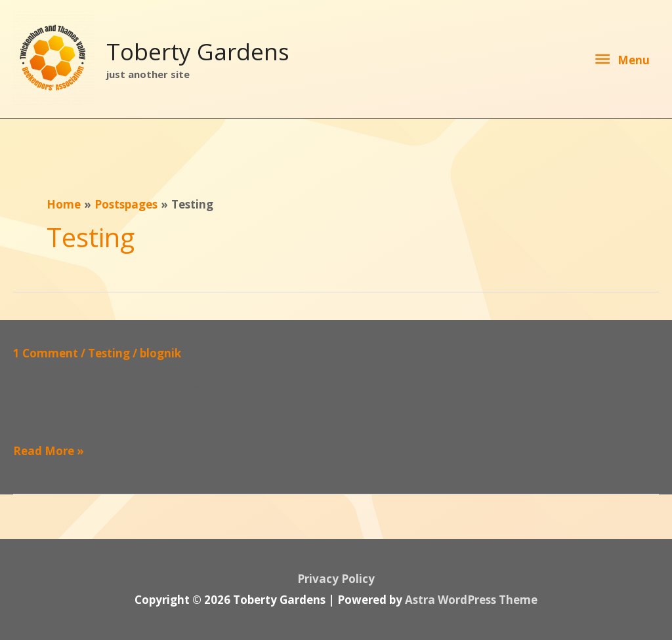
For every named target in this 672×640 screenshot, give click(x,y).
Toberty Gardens (198, 51)
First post (50, 330)
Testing (109, 353)
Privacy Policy (336, 579)
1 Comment (46, 353)
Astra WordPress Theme (471, 600)
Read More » (49, 451)
